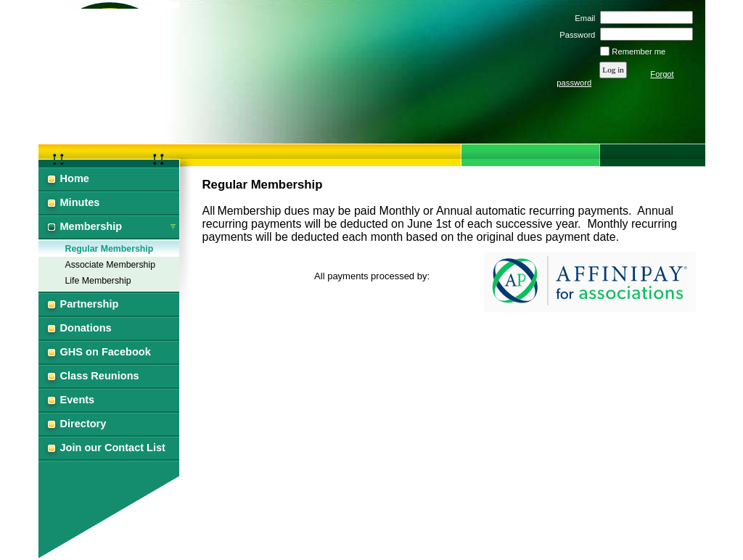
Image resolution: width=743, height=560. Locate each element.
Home (75, 178)
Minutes (80, 202)
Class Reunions (100, 376)
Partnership (90, 304)
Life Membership (98, 281)
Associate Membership (111, 265)
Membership (91, 226)
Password (575, 35)
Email (582, 18)
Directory (83, 424)
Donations (86, 328)
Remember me (639, 52)
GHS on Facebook (106, 352)
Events (78, 400)
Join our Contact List (113, 448)
